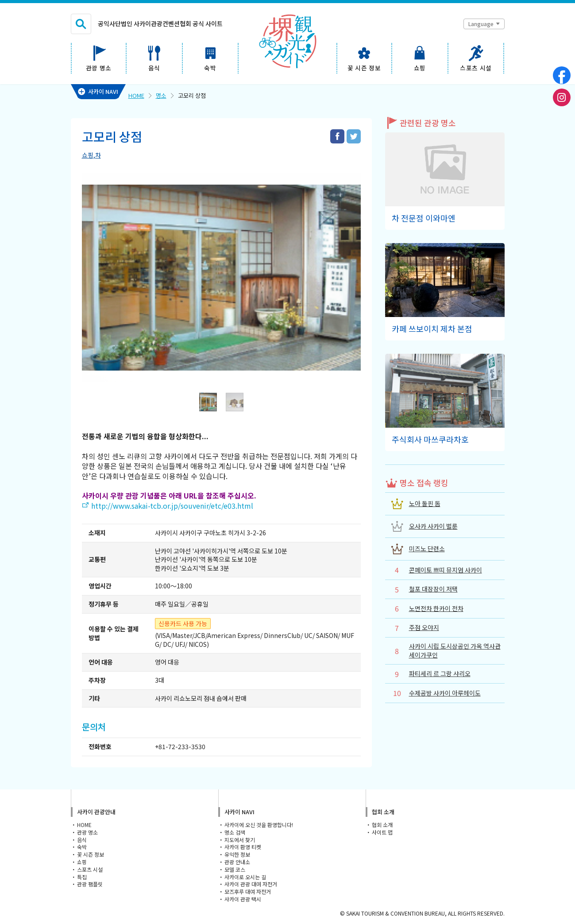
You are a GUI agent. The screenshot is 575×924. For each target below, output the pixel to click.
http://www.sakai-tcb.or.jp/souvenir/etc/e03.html (172, 506)
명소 (161, 95)
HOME (136, 95)
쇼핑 (88, 155)
